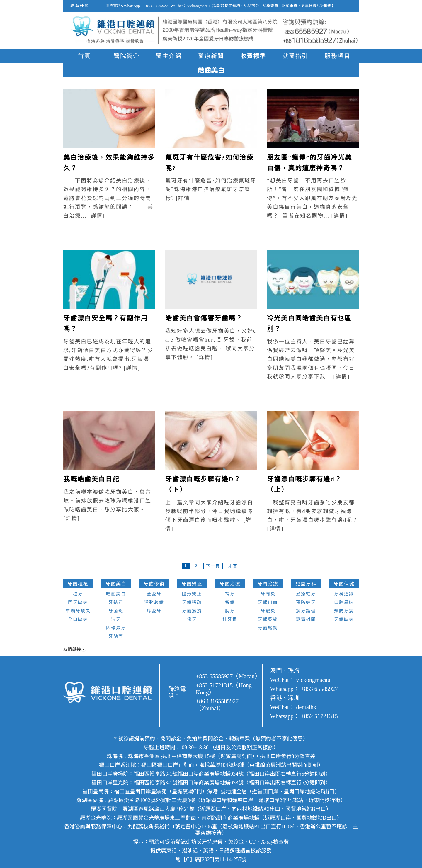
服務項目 (338, 56)
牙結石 (116, 602)
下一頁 (213, 566)
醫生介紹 (169, 56)
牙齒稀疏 (192, 602)
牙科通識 (344, 594)
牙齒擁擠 (192, 611)
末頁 (233, 566)
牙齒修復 (154, 584)
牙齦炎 (268, 611)
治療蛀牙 (306, 594)
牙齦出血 (268, 602)
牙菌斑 (116, 611)
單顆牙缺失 (78, 611)
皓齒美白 (116, 594)
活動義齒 (154, 602)
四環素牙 (116, 628)
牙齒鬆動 (268, 628)
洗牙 (116, 619)
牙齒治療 (230, 584)
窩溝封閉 (306, 619)
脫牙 (230, 611)
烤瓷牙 (154, 611)
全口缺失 (78, 619)
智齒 (230, 602)
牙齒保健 (344, 584)
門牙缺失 (78, 602)
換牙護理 (306, 611)
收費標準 (253, 56)
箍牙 (192, 619)
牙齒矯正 (192, 584)
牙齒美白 (116, 584)
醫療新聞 (211, 56)
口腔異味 (344, 602)
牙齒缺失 (344, 619)
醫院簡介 (127, 56)
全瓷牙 (154, 594)
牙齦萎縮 (268, 619)
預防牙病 (344, 611)
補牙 (230, 594)
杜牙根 (230, 619)
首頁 (84, 56)
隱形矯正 (192, 594)
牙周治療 (268, 584)
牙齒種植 (78, 584)
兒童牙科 (306, 584)
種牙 (78, 594)
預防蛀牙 (306, 602)
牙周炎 (268, 594)
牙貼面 (116, 636)
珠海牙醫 (80, 6)
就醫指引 (295, 56)
